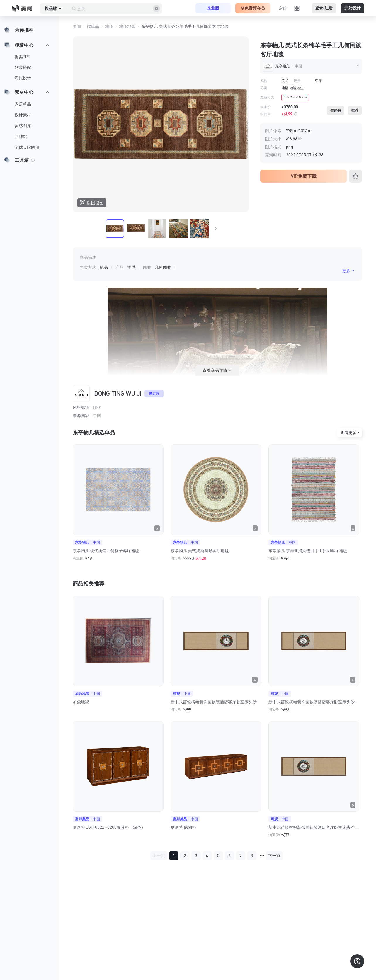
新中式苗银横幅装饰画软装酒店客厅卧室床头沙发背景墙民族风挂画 (216, 702)
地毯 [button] (109, 26)
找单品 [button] (93, 26)
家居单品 (23, 104)
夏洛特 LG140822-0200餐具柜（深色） (109, 827)
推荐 (355, 110)
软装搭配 (23, 67)
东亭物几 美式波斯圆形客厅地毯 (200, 551)
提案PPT (22, 57)
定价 (283, 8)
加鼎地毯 (81, 702)
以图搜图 (92, 203)
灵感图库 (23, 126)
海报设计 (23, 78)
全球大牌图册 (27, 147)
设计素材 (23, 115)
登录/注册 (324, 8)
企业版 (213, 8)
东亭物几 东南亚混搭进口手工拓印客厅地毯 (308, 551)
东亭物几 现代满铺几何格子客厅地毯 (106, 551)
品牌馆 (21, 137)
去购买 (336, 110)
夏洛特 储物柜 (183, 827)
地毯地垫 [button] (127, 26)
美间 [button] (77, 26)
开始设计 (353, 8)
